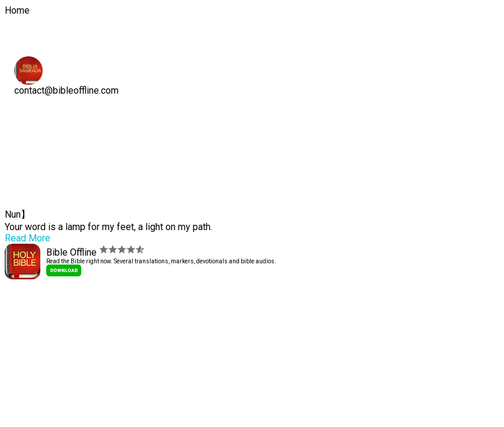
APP (30, 127)
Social (35, 141)
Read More (28, 238)
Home (34, 113)
